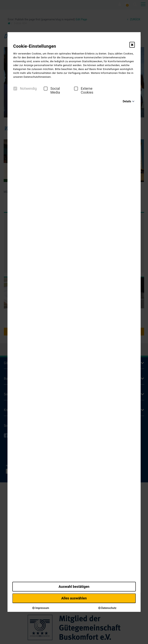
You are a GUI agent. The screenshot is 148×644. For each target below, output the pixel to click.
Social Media (52, 91)
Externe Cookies (84, 91)
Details (127, 101)
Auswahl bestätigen (74, 587)
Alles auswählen (74, 598)
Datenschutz (107, 608)
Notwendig (25, 89)
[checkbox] (15, 89)
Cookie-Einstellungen (35, 46)
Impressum (41, 608)
